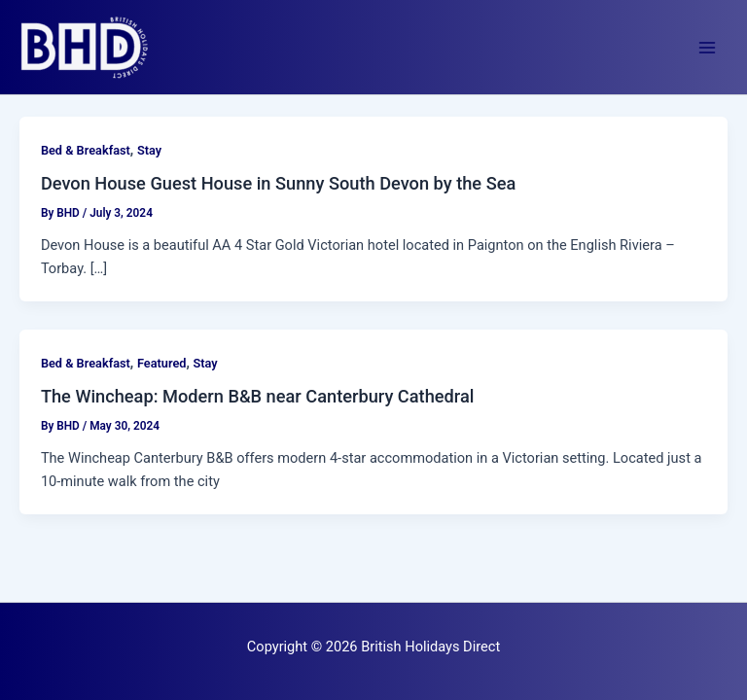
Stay (149, 150)
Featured (162, 363)
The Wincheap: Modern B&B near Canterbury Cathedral (258, 396)
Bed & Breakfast (86, 150)
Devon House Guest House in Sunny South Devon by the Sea (278, 183)
